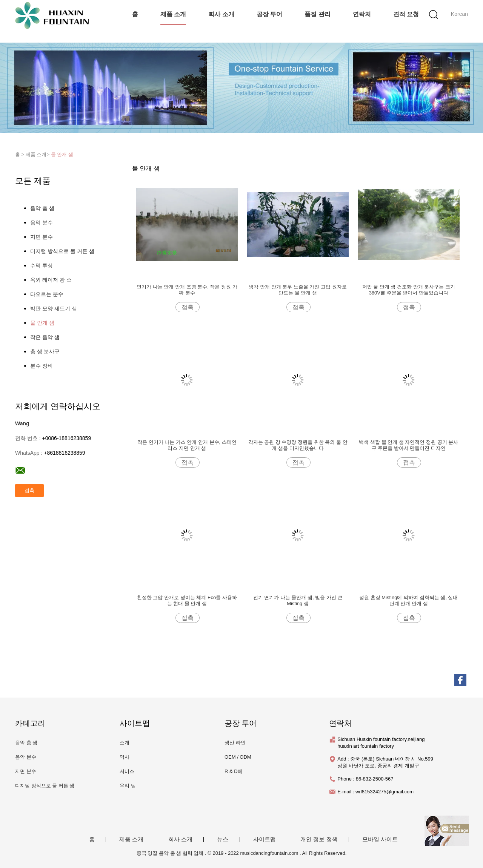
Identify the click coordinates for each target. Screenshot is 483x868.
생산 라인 (235, 743)
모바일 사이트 (380, 839)
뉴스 (223, 839)
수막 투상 (42, 265)
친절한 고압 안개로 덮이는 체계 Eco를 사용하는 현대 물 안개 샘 (187, 600)
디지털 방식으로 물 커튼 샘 (62, 251)
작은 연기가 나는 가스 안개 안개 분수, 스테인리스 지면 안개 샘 (187, 445)
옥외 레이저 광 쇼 (51, 280)
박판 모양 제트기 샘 (54, 308)
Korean (459, 14)
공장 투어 (269, 14)
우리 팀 (128, 786)
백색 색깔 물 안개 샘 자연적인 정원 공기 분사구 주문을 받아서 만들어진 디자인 (408, 445)
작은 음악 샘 (45, 337)
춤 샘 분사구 (45, 351)
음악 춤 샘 (42, 208)
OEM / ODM (238, 757)
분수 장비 (42, 366)
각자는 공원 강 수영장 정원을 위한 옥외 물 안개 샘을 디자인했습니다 (298, 445)
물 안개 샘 (62, 154)
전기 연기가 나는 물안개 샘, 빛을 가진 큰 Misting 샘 (298, 600)
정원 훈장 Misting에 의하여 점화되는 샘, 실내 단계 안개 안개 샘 (408, 600)
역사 (125, 757)
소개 (125, 743)
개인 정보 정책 (319, 839)
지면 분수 (42, 237)
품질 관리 (317, 14)
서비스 (127, 771)
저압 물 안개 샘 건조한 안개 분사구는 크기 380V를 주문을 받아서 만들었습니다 (409, 290)
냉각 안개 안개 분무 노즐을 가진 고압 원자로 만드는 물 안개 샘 (298, 290)
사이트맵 (265, 839)
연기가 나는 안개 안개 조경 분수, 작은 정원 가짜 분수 (187, 290)
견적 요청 (406, 14)
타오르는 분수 (47, 294)
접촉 (188, 307)
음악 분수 (42, 222)
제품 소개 (173, 14)
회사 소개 (221, 14)
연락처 (362, 14)
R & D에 (234, 771)
